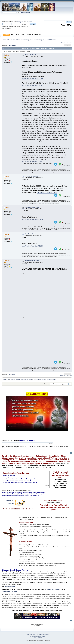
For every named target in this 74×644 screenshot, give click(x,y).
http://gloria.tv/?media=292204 (32, 246)
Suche (5, 440)
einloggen (20, 22)
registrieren (30, 22)
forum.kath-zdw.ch (10, 591)
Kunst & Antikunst (30, 55)
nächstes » (69, 43)
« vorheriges (62, 43)
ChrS (7, 55)
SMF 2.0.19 (30, 635)
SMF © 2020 (37, 635)
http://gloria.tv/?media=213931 (32, 161)
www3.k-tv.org (10, 500)
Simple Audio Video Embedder (38, 636)
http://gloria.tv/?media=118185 (47, 193)
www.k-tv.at (11, 504)
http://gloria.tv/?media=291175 (32, 219)
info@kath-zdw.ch (10, 586)
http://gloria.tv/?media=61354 (32, 85)
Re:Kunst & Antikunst (31, 176)
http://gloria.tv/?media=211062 (32, 79)
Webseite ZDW (26, 12)
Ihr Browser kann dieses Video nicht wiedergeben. (37, 413)
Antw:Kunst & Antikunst (32, 207)
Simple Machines (45, 635)
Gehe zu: (47, 384)
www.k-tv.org (11, 502)
